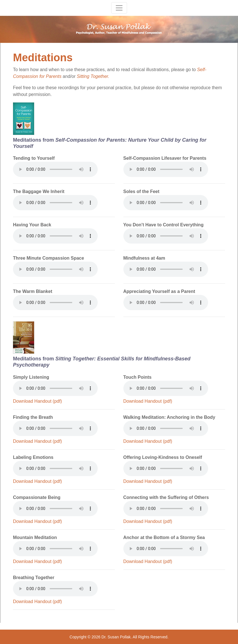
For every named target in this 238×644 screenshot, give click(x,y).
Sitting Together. (93, 76)
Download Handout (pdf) (37, 401)
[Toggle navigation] (119, 8)
